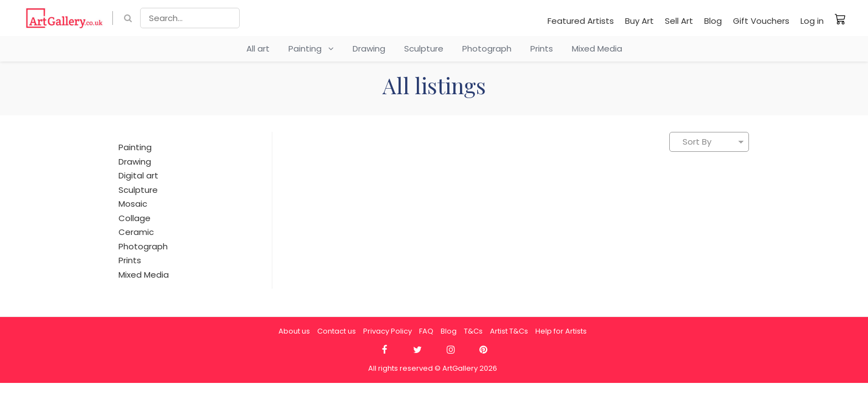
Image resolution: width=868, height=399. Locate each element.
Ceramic (136, 232)
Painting (311, 48)
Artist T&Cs (509, 331)
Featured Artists (581, 21)
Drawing (369, 48)
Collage (135, 218)
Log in (812, 21)
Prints (542, 48)
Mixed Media (597, 48)
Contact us (337, 331)
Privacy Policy (387, 331)
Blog (713, 21)
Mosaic (133, 204)
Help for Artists (561, 331)
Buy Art (639, 21)
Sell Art (679, 21)
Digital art (138, 175)
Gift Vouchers (761, 21)
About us (294, 331)
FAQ (426, 331)
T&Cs (473, 331)
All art (258, 48)
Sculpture (424, 48)
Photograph (487, 48)
